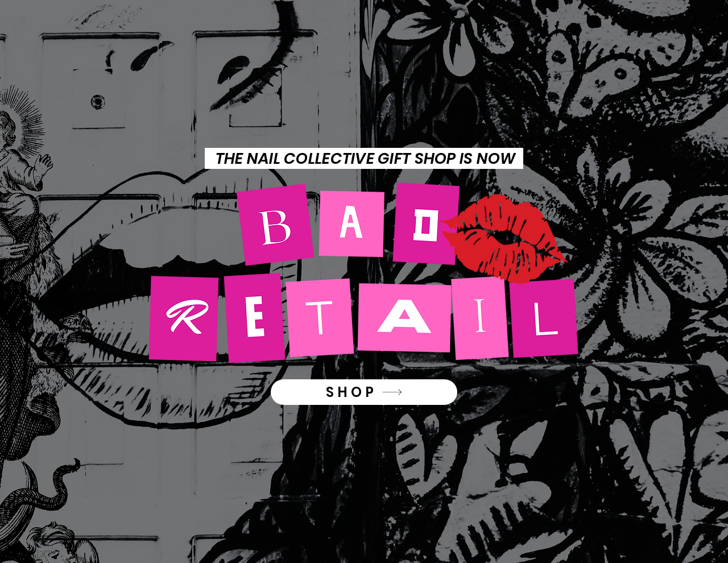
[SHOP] (364, 392)
